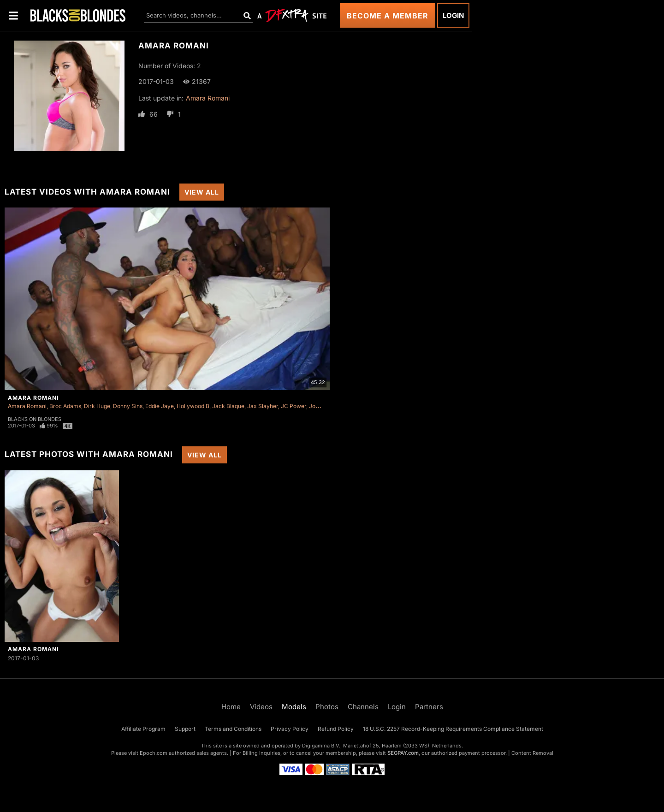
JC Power (293, 406)
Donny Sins (128, 406)
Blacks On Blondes (35, 419)
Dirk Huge (97, 406)
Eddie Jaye (160, 406)
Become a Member (388, 16)
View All (202, 192)
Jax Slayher (263, 406)
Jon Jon (319, 406)
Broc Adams (65, 406)
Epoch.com (154, 753)
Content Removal (532, 753)
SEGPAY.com (403, 753)
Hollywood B (193, 406)
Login (453, 15)
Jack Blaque (228, 406)
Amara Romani (208, 98)
